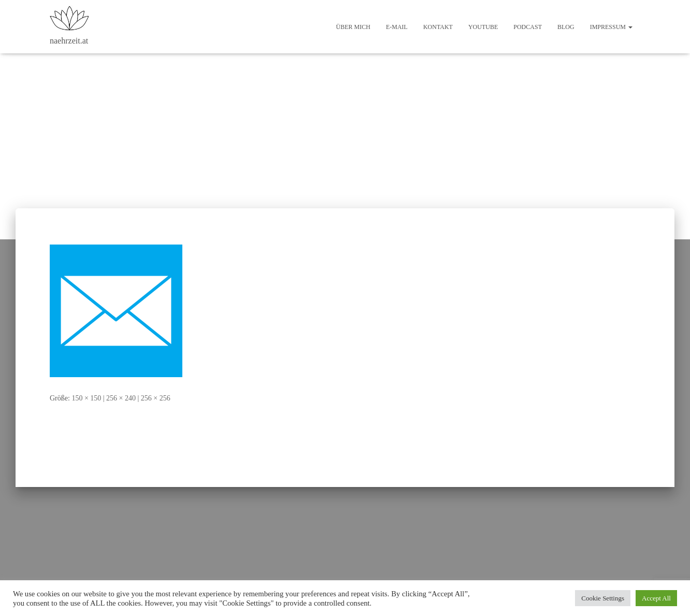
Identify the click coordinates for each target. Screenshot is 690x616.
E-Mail (397, 27)
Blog (566, 27)
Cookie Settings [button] (603, 598)
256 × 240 (121, 398)
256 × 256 (156, 398)
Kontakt (438, 27)
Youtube (483, 27)
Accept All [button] (656, 598)
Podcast (528, 27)
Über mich (353, 27)
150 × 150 (86, 398)
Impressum (611, 27)
